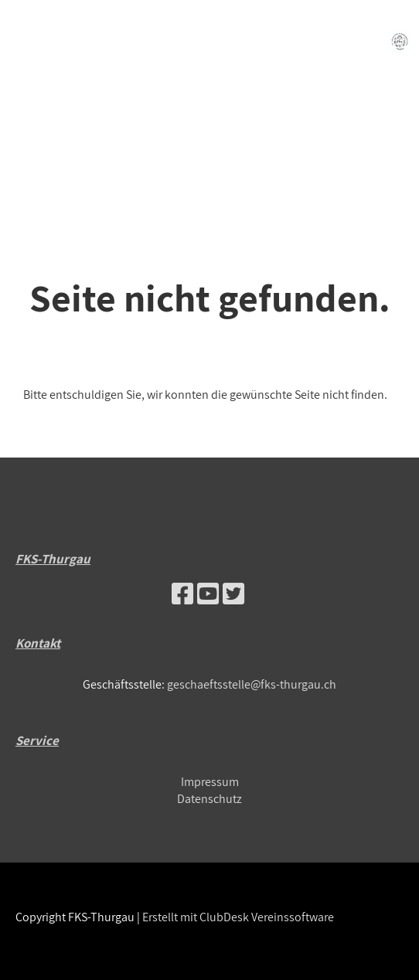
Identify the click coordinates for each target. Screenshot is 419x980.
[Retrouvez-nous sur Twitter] (233, 594)
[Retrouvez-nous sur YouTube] (208, 594)
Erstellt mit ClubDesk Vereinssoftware (238, 917)
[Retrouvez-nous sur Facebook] (182, 594)
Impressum (210, 782)
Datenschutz (209, 799)
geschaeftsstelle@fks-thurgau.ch (252, 684)
